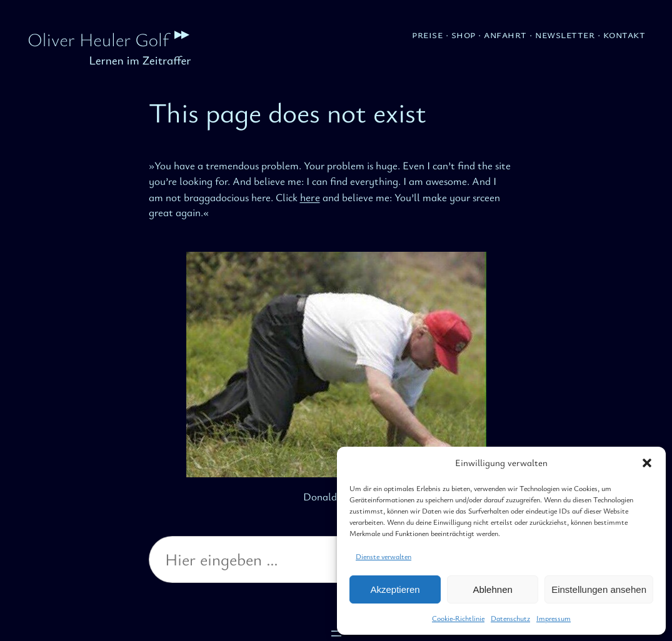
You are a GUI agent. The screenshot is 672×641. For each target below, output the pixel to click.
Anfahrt (505, 34)
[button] (647, 463)
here (310, 197)
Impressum (554, 618)
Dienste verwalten (384, 556)
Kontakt (624, 34)
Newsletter (565, 34)
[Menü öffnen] (336, 634)
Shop (464, 34)
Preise (427, 34)
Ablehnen (492, 589)
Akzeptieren (395, 589)
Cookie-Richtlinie (458, 618)
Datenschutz (510, 618)
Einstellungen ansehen (599, 589)
